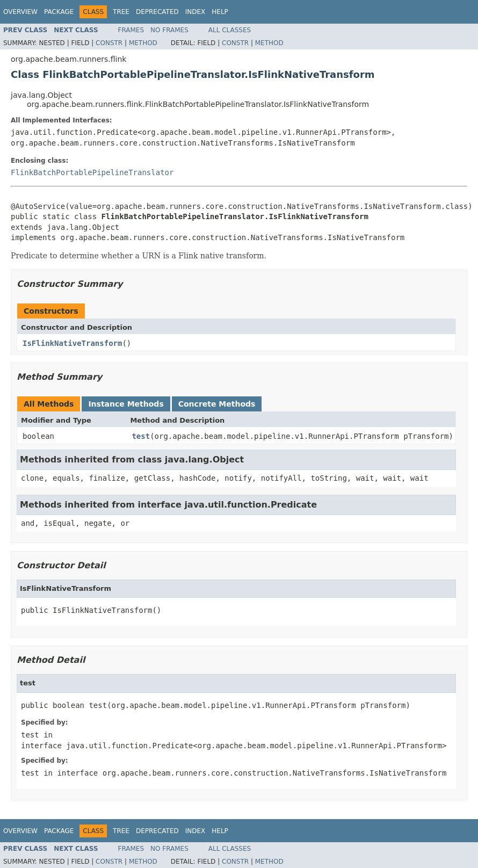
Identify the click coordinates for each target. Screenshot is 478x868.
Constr (109, 43)
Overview (20, 12)
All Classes (230, 30)
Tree (121, 12)
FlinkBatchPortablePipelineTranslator (92, 172)
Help (220, 12)
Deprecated (157, 12)
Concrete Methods (217, 404)
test (141, 436)
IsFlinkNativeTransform (72, 343)
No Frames (169, 30)
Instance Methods (126, 404)
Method (143, 43)
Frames (131, 30)
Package (59, 12)
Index (195, 12)
